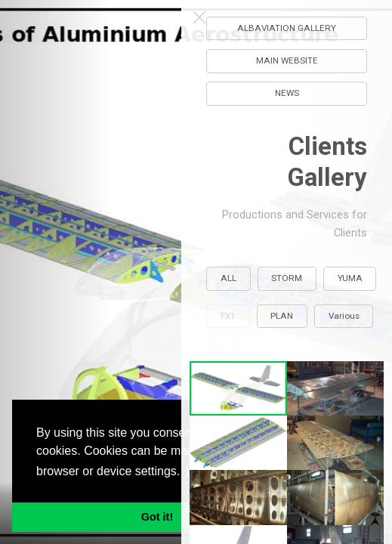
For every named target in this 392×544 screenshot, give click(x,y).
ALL (228, 278)
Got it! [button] (157, 517)
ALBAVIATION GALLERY (287, 28)
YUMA (350, 278)
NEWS (287, 93)
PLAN (282, 316)
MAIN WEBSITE (287, 60)
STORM (287, 278)
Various (344, 316)
